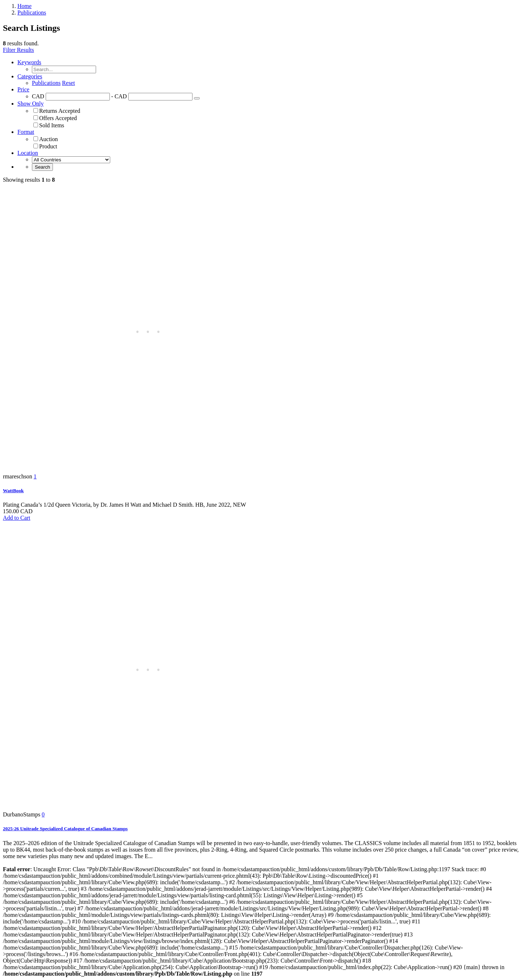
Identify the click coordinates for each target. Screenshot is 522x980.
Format (26, 132)
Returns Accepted (60, 111)
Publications (32, 13)
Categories (30, 76)
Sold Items (52, 125)
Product (48, 146)
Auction (49, 139)
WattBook (13, 491)
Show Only (30, 104)
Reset (69, 83)
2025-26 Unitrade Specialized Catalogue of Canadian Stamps (65, 829)
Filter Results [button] (18, 50)
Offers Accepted (58, 118)
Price (23, 89)
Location (28, 153)
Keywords (29, 62)
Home (24, 6)
